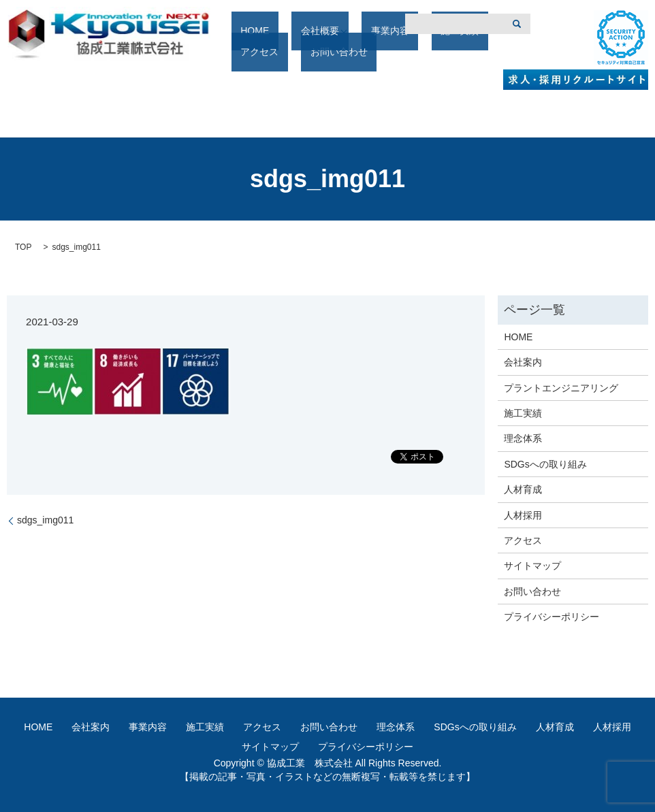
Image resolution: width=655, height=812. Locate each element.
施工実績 (411, 52)
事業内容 (359, 52)
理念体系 (523, 438)
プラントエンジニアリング (561, 388)
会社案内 (523, 362)
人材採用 (523, 515)
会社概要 (298, 52)
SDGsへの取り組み (545, 464)
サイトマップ (532, 566)
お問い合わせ (532, 591)
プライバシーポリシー (552, 617)
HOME (251, 52)
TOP (23, 247)
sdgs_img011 (45, 520)
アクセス (462, 52)
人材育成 (523, 489)
